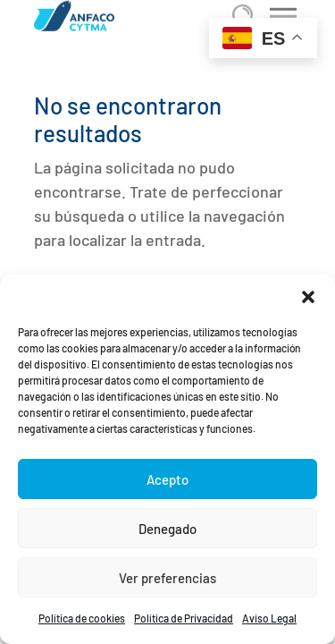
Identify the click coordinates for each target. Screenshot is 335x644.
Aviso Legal (269, 618)
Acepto (167, 479)
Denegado (167, 529)
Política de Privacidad (184, 618)
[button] (308, 297)
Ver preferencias (167, 578)
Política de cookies (82, 618)
